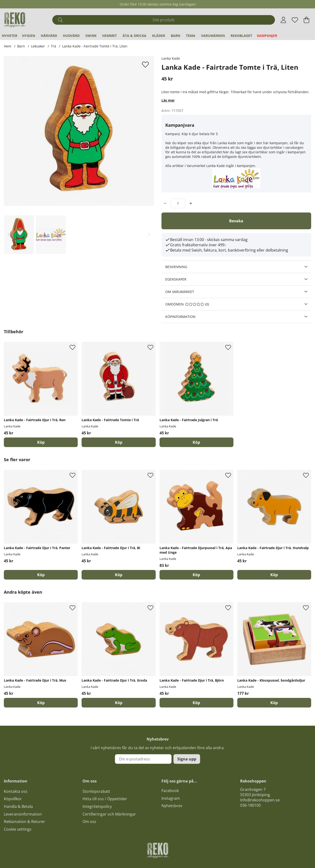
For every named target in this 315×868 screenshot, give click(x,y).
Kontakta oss (16, 791)
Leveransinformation (23, 814)
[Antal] (178, 203)
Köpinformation (180, 317)
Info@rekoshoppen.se (260, 800)
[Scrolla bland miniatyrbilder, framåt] (149, 235)
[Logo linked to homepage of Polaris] (15, 20)
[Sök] (164, 20)
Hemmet (110, 36)
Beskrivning (176, 267)
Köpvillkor (13, 799)
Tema (191, 36)
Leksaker (38, 46)
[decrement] (165, 203)
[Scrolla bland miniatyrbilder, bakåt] (9, 235)
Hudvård (71, 36)
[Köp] (41, 442)
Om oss (89, 822)
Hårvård (49, 36)
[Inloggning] (283, 20)
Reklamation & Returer (24, 822)
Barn (175, 36)
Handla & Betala (18, 806)
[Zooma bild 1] (79, 131)
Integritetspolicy (97, 806)
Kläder (159, 36)
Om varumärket (180, 292)
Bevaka (236, 221)
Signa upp (187, 759)
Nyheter (10, 36)
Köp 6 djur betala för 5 (200, 134)
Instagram (171, 798)
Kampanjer (267, 36)
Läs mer (168, 100)
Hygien (29, 36)
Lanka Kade (171, 58)
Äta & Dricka (134, 36)
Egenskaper (176, 279)
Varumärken (213, 36)
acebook (171, 791)
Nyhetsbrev (172, 806)
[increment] (191, 203)
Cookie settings (18, 829)
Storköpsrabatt (96, 791)
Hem (8, 46)
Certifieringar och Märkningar (109, 814)
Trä (53, 46)
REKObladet (241, 36)
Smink (91, 36)
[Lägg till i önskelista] (146, 64)
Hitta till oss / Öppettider (105, 799)
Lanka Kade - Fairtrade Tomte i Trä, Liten (95, 46)
